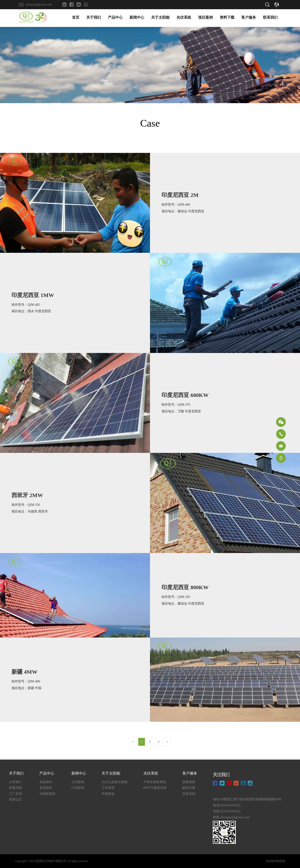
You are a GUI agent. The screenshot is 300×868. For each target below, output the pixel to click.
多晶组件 (46, 788)
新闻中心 (137, 18)
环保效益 (108, 794)
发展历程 (15, 788)
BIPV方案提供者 (155, 788)
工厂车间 (15, 794)
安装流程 (189, 794)
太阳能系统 (47, 794)
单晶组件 (46, 782)
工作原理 (108, 788)
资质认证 (15, 800)
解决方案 (189, 788)
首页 (76, 18)
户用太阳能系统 (154, 782)
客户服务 (249, 18)
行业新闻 (78, 788)
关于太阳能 (160, 18)
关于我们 (94, 18)
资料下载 (227, 18)
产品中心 (115, 18)
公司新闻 (78, 782)
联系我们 (270, 18)
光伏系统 (184, 18)
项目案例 (205, 18)
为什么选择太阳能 (115, 782)
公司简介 (15, 782)
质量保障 (189, 782)
